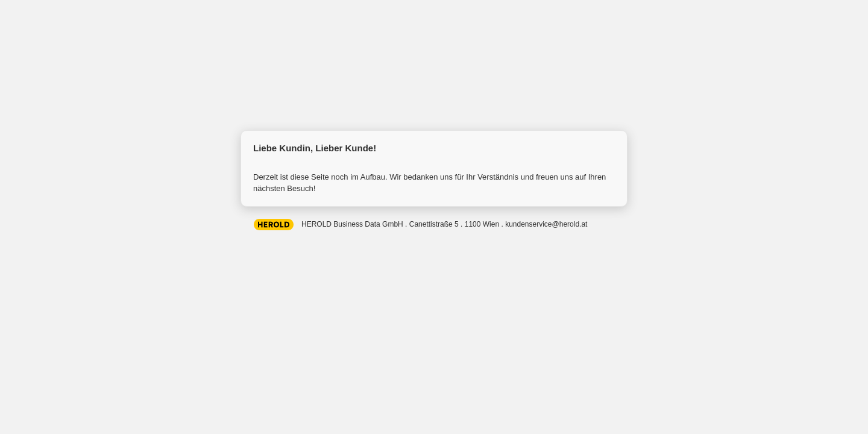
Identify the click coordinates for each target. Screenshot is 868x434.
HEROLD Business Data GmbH (274, 224)
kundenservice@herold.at (546, 224)
